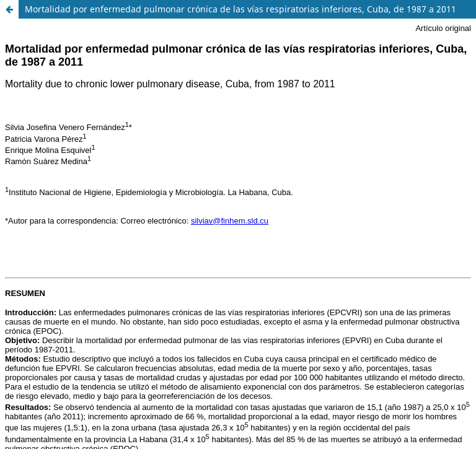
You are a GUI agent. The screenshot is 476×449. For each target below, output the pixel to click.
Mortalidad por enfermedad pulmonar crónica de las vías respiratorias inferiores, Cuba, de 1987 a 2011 (240, 9)
